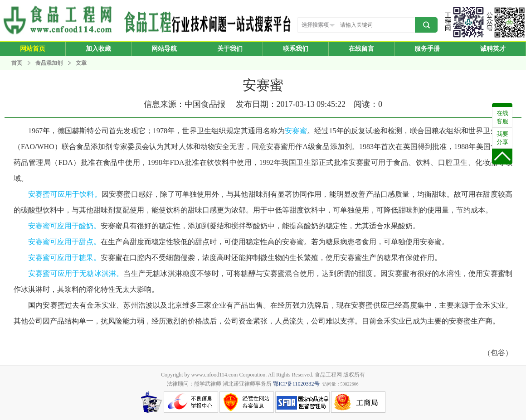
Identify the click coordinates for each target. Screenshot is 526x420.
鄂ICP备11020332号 (296, 384)
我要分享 (502, 138)
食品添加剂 (49, 63)
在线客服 (502, 117)
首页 (17, 63)
